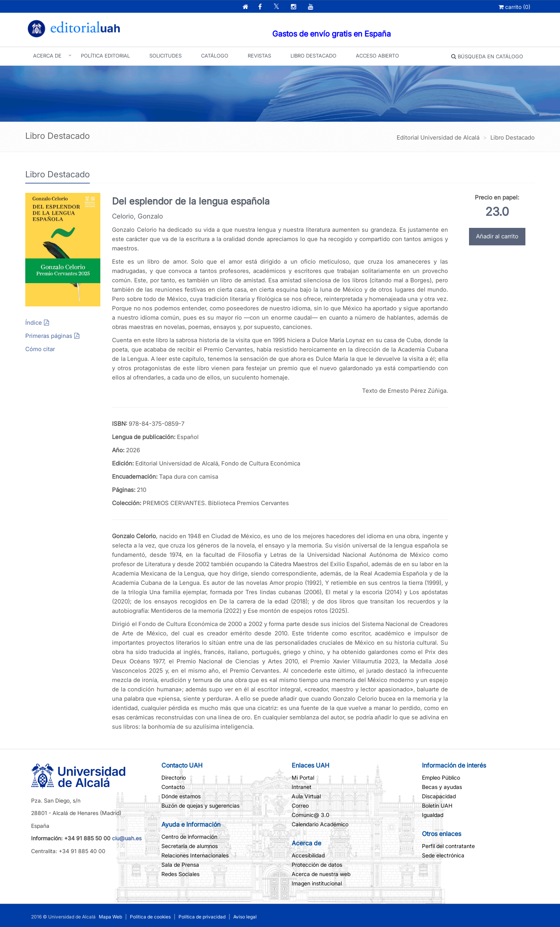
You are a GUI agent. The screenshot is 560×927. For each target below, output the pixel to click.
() (514, 7)
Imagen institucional (317, 883)
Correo (300, 805)
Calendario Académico (320, 824)
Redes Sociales (180, 874)
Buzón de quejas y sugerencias (200, 805)
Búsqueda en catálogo (487, 56)
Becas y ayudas (442, 787)
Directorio (174, 777)
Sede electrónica (443, 855)
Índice (34, 323)
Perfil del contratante (448, 846)
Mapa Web (110, 917)
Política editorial (105, 56)
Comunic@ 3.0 (311, 815)
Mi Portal (303, 777)
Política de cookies (151, 917)
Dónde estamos (181, 796)
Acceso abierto (377, 56)
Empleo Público (441, 777)
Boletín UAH (437, 805)
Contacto (173, 787)
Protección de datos (317, 865)
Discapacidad (439, 796)
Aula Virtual (306, 796)
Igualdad (433, 815)
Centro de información (189, 837)
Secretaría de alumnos (190, 846)
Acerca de (47, 56)
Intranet (302, 787)
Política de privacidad (202, 917)
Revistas (259, 56)
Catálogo (215, 56)
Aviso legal (244, 917)
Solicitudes (165, 56)
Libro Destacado (313, 56)
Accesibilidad (308, 855)
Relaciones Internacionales (195, 855)
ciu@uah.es (127, 838)
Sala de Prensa (180, 865)
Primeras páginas (49, 336)
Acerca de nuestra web (321, 874)
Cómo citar (40, 349)
